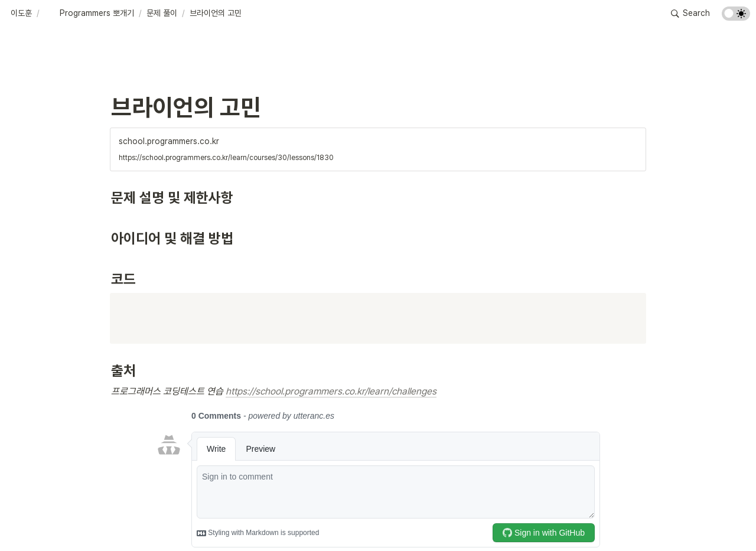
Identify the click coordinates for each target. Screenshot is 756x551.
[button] (21, 14)
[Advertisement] (378, 520)
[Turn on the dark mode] (736, 17)
